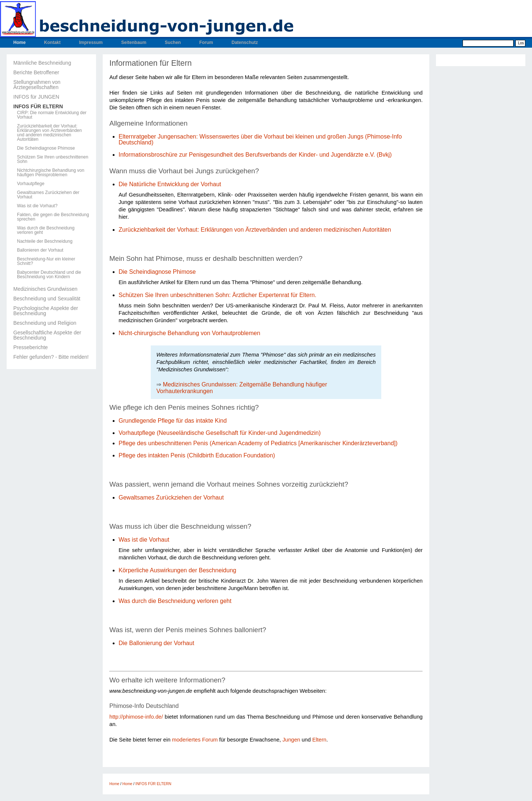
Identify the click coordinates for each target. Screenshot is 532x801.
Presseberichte (30, 347)
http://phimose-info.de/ (136, 717)
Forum (206, 42)
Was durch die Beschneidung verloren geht (46, 230)
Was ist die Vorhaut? (37, 206)
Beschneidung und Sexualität (47, 299)
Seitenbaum (134, 42)
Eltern (319, 740)
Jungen (291, 740)
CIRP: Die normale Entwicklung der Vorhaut (52, 115)
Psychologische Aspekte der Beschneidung (46, 311)
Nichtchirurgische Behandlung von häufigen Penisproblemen (51, 173)
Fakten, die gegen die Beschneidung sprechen (53, 217)
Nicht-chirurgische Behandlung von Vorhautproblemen (189, 333)
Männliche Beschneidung (42, 63)
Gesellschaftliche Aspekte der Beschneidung (47, 335)
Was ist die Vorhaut (144, 540)
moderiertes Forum (195, 740)
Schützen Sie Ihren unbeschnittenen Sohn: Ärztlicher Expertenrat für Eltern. (217, 295)
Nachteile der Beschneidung (45, 241)
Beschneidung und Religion (45, 323)
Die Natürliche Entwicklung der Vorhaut (170, 184)
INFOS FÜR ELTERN (38, 106)
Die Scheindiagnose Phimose (46, 148)
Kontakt (52, 42)
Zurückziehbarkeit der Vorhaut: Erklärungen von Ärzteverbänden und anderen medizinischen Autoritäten (49, 133)
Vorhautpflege (31, 184)
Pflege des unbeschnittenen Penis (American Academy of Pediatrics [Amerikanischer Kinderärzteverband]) (258, 443)
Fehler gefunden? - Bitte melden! (51, 357)
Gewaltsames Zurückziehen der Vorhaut (48, 195)
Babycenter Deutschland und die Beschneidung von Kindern (49, 275)
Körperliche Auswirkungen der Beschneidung (177, 570)
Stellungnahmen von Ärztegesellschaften (37, 85)
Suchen (173, 42)
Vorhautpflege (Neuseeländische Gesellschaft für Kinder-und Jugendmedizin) (220, 433)
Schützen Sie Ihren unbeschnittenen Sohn (53, 159)
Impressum (91, 42)
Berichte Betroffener (36, 72)
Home (19, 42)
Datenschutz (245, 42)
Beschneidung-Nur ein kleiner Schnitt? (46, 261)
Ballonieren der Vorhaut (40, 250)
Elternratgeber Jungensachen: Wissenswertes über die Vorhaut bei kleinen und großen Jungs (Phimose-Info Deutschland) (260, 139)
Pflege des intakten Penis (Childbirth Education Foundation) (197, 455)
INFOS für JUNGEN (36, 97)
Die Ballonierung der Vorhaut (157, 643)
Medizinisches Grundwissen (45, 289)
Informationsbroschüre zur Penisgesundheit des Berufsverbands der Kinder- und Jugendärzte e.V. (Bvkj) (255, 155)
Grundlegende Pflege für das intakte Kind (173, 421)
